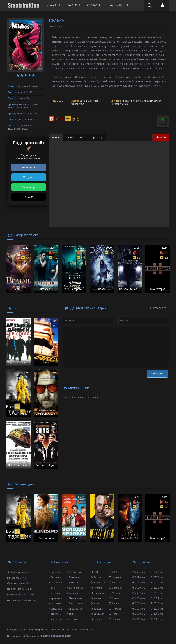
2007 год (139, 619)
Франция (115, 593)
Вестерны (55, 578)
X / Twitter (29, 197)
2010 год (157, 609)
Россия (96, 578)
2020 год (157, 583)
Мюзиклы (55, 604)
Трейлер (97, 137)
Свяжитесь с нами (20, 589)
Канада (114, 583)
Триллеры (55, 614)
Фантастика (78, 104)
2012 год (157, 604)
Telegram (28, 177)
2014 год (157, 598)
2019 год (139, 588)
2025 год (139, 572)
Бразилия (97, 614)
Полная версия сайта (21, 600)
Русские (72, 619)
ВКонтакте (29, 167)
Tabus (70, 137)
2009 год (139, 614)
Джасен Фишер (120, 104)
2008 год (157, 614)
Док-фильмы (75, 588)
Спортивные (75, 609)
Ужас (95, 101)
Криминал (55, 598)
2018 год (157, 588)
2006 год (157, 619)
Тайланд (115, 609)
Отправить (157, 374)
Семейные (56, 609)
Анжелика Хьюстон (132, 101)
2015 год (139, 598)
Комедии (73, 593)
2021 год (139, 583)
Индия (96, 598)
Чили (113, 614)
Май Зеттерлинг (152, 101)
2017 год (139, 593)
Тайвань (97, 609)
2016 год (157, 593)
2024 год (157, 572)
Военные (73, 578)
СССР (95, 572)
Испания (115, 588)
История (54, 593)
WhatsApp (29, 187)
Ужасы (72, 614)
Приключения (76, 604)
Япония (114, 604)
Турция (114, 619)
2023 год (139, 578)
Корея (95, 604)
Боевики (54, 572)
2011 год (139, 609)
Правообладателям (20, 595)
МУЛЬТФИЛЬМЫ (118, 6)
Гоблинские (56, 583)
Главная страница (19, 572)
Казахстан (98, 583)
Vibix (83, 137)
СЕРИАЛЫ (94, 6)
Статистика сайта (19, 584)
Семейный (85, 101)
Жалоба (161, 137)
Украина (115, 578)
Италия (96, 588)
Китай (114, 598)
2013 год (139, 604)
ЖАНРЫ (53, 6)
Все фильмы (16, 578)
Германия (97, 593)
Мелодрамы (75, 598)
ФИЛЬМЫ (74, 6)
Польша (96, 619)
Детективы (74, 583)
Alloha (56, 137)
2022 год (157, 578)
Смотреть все (158, 308)
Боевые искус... (76, 572)
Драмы (54, 588)
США (113, 572)
